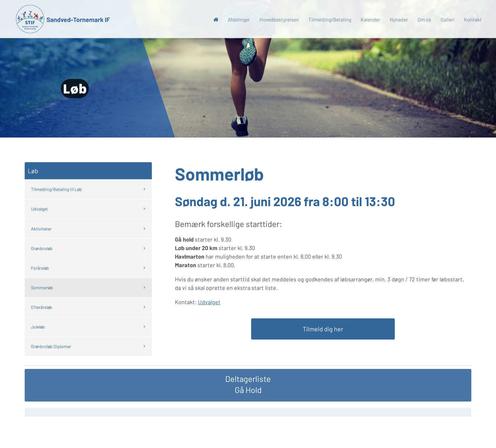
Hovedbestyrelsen (279, 19)
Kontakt (473, 19)
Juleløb (38, 327)
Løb (33, 171)
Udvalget (39, 209)
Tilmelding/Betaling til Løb (56, 189)
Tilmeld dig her (323, 329)
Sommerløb (42, 288)
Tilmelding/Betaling (330, 19)
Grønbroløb (42, 248)
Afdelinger (239, 19)
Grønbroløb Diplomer (51, 346)
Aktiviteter (41, 229)
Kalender (370, 19)
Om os (424, 19)
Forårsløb (40, 268)
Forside (216, 21)
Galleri (448, 19)
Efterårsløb (42, 307)
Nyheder (399, 19)
